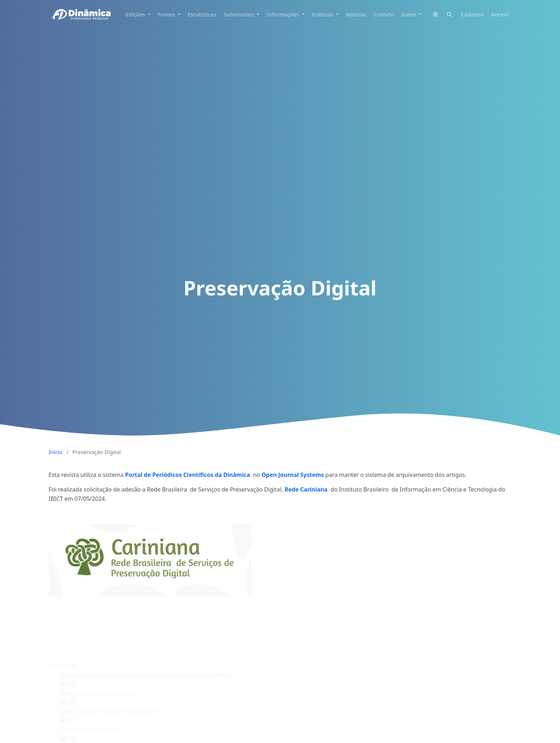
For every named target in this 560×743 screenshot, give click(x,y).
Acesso (500, 14)
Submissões (239, 14)
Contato (384, 14)
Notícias (356, 14)
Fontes (167, 14)
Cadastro (472, 14)
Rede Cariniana (306, 489)
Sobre (409, 14)
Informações (283, 14)
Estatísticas (202, 14)
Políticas (323, 14)
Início (55, 452)
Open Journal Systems (293, 475)
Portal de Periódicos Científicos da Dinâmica (188, 475)
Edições (136, 14)
